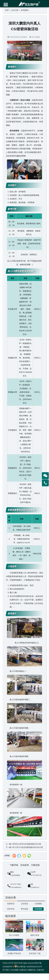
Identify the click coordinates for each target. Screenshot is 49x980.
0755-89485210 (16, 887)
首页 (7, 10)
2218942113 (35, 887)
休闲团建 (24, 10)
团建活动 (32, 970)
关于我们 (6, 970)
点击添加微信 (15, 875)
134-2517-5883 (16, 884)
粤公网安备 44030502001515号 (28, 967)
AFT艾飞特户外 (36, 875)
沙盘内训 (40, 970)
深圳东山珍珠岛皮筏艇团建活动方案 (27, 844)
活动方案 (14, 10)
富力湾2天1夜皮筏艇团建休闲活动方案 (28, 847)
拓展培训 (23, 970)
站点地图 (15, 970)
